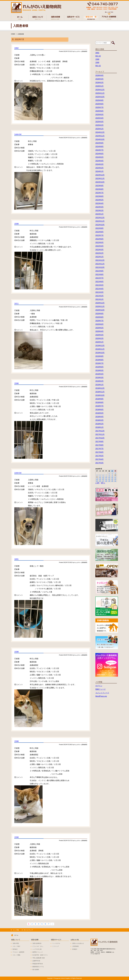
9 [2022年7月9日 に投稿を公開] (112, 475)
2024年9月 (100, 143)
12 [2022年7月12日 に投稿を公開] (100, 477)
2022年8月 (100, 232)
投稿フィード (101, 689)
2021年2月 (100, 296)
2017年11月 (100, 434)
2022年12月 (100, 218)
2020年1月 (100, 342)
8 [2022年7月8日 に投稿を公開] (109, 475)
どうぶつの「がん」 (38, 946)
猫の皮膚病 (36, 970)
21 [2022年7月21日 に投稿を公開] (106, 479)
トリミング (56, 946)
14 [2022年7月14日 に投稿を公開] (106, 477)
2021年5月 (100, 285)
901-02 (98, 56)
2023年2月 (100, 211)
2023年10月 (100, 182)
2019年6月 (100, 367)
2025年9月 (100, 100)
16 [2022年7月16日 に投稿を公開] (112, 477)
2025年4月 (100, 118)
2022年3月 (100, 250)
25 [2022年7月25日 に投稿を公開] (97, 481)
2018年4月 (100, 417)
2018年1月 (100, 427)
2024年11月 (100, 136)
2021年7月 (100, 278)
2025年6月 (100, 111)
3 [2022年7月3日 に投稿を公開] (115, 473)
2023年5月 (100, 200)
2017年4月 (100, 459)
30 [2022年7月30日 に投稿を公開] (112, 481)
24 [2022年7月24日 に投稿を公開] (115, 479)
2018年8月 (100, 402)
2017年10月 (100, 438)
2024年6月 (100, 154)
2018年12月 (100, 388)
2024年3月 (100, 164)
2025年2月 (100, 125)
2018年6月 (100, 410)
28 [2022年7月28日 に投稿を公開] (106, 481)
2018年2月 (100, 424)
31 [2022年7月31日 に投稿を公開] (115, 481)
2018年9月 (100, 399)
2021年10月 (100, 267)
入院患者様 (21, 34)
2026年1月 (100, 86)
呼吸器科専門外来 (38, 964)
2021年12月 (100, 260)
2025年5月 (100, 115)
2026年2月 (100, 83)
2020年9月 (100, 314)
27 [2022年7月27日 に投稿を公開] (103, 481)
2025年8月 (100, 104)
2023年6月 (100, 196)
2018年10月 (100, 395)
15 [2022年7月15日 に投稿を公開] (109, 477)
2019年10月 (100, 353)
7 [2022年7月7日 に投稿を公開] (106, 475)
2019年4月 (100, 374)
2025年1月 (100, 129)
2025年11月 (100, 93)
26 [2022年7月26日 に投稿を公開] (100, 481)
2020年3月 (100, 335)
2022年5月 (100, 242)
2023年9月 (100, 186)
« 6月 (97, 483)
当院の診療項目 (37, 943)
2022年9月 (100, 228)
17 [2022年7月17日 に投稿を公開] (115, 477)
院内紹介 (15, 949)
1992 (16, 48)
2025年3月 (100, 122)
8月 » (103, 483)
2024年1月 (100, 171)
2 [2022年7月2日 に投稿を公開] (112, 473)
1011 (16, 304)
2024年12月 (100, 132)
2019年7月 (100, 363)
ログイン (99, 686)
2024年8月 (100, 147)
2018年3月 (100, 420)
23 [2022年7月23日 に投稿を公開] (112, 479)
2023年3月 (100, 207)
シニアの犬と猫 (37, 949)
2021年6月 (100, 282)
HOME (13, 34)
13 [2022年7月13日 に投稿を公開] (103, 477)
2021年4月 (100, 289)
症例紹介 (75, 949)
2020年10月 (100, 310)
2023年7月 (100, 193)
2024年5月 (100, 157)
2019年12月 (100, 346)
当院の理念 (16, 943)
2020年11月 (100, 306)
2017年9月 (100, 442)
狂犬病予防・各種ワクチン (40, 955)
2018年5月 (100, 413)
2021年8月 (100, 274)
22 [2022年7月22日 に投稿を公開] (109, 479)
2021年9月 (100, 271)
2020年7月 (100, 321)
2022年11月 (100, 221)
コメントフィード (102, 693)
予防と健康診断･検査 (39, 958)
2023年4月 (100, 203)
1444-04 (18, 134)
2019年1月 (100, 385)
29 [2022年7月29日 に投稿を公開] (109, 481)
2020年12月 (100, 303)
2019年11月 (100, 349)
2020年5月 (100, 328)
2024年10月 (100, 139)
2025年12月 (100, 90)
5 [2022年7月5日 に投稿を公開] (100, 475)
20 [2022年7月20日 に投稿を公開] (103, 479)
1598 (16, 224)
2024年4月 (100, 161)
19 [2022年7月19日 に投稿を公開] (100, 479)
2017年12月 (100, 431)
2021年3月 (100, 292)
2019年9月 (100, 356)
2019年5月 (100, 370)
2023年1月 (100, 214)
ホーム (16, 935)
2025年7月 (100, 107)
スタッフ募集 (16, 955)
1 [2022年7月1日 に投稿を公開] (109, 473)
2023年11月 (100, 179)
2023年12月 (100, 175)
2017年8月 (100, 445)
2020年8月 (100, 317)
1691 (16, 559)
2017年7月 (100, 449)
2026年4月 (100, 75)
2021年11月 (100, 264)
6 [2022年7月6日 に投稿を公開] (103, 475)
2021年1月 (100, 299)
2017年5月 (100, 456)
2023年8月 (100, 189)
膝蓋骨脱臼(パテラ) (38, 967)
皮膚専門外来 (36, 961)
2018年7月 (100, 406)
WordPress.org (101, 696)
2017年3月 (100, 463)
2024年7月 (100, 150)
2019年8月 (100, 360)
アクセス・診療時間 (18, 952)
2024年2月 (100, 168)
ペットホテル (56, 943)
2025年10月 (100, 97)
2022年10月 (100, 225)
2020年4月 (100, 331)
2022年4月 (100, 246)
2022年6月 (100, 239)
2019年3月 (100, 378)
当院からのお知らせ (78, 943)
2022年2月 (100, 253)
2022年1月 (100, 257)
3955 (97, 53)
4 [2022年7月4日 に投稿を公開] (97, 475)
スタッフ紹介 (16, 946)
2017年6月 (100, 452)
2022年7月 (100, 235)
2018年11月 (100, 392)
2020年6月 (100, 324)
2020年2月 (100, 338)
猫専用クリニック (38, 952)
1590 (97, 59)
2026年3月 (100, 79)
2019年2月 (100, 381)
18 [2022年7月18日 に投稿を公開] (97, 479)
